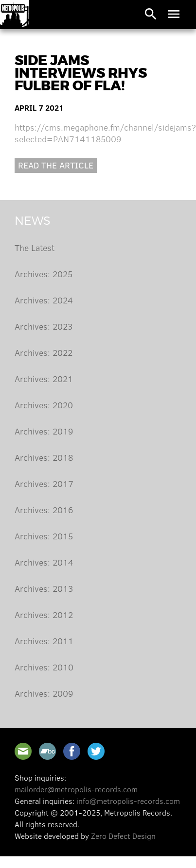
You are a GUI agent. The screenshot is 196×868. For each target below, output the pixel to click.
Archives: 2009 (44, 693)
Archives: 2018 (44, 457)
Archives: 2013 (44, 588)
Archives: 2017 (44, 484)
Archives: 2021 (44, 379)
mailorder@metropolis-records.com (76, 789)
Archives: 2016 (44, 510)
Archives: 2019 (44, 431)
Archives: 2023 (44, 326)
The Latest (35, 248)
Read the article (56, 165)
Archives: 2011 (44, 641)
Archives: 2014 (44, 562)
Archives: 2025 (44, 274)
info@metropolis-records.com (128, 801)
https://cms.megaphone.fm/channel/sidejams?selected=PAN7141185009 (105, 133)
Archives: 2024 (44, 300)
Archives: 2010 (44, 667)
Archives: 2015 (44, 536)
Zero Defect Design (123, 836)
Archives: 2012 (44, 615)
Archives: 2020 (44, 405)
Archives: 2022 (44, 352)
